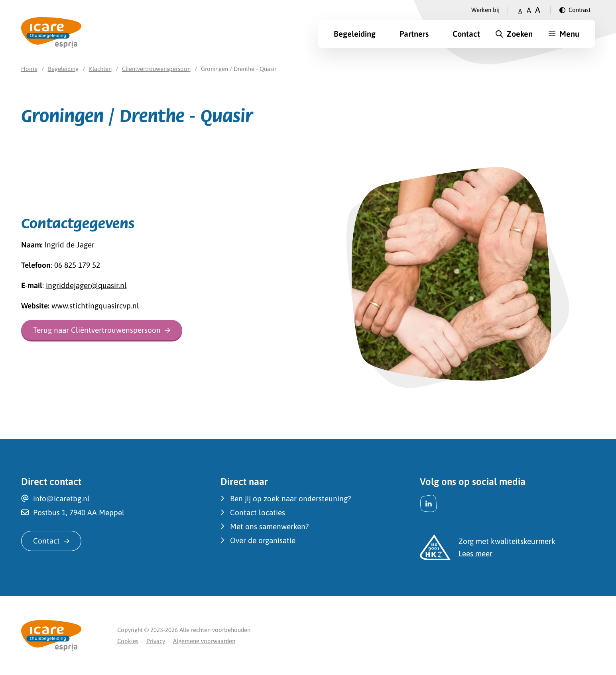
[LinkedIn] (429, 503)
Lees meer (475, 553)
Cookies (128, 641)
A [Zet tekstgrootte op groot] (538, 10)
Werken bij (485, 10)
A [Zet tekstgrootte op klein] (520, 11)
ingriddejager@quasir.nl (86, 285)
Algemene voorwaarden (204, 641)
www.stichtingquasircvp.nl (95, 306)
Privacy (156, 641)
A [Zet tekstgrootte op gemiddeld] (529, 10)
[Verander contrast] (575, 10)
